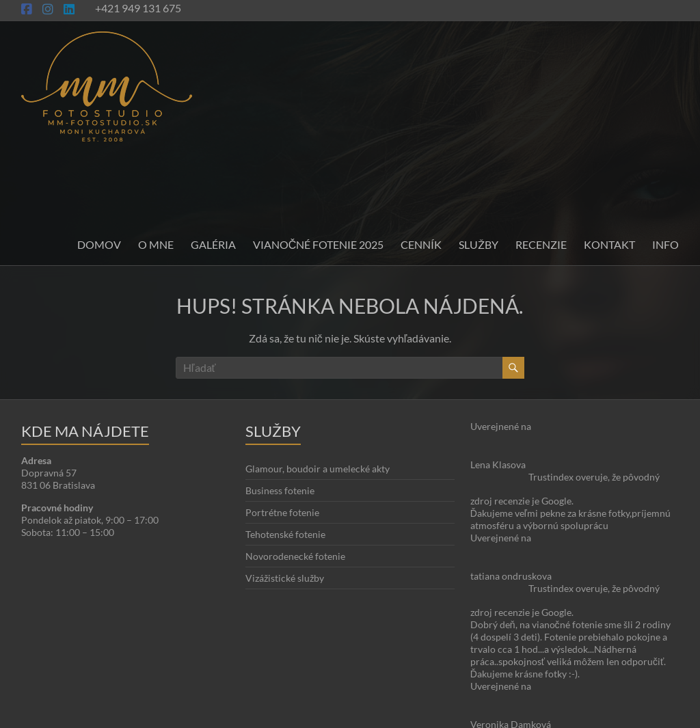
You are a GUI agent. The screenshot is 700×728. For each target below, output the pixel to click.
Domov (99, 244)
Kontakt (609, 244)
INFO (665, 244)
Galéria (213, 244)
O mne (156, 244)
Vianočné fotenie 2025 (319, 244)
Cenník (421, 244)
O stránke (319, 678)
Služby (479, 244)
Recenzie (541, 244)
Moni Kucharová (102, 715)
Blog (353, 678)
